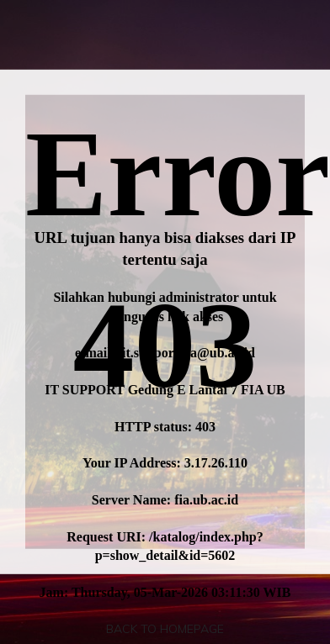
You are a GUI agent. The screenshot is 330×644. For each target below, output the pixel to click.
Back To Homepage (165, 629)
